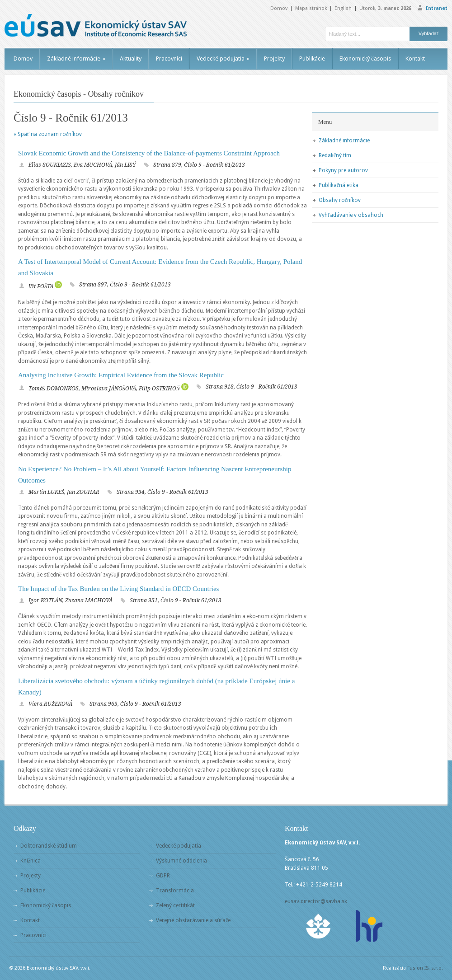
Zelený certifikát (175, 905)
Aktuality (131, 59)
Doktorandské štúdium (49, 846)
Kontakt (415, 59)
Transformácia (175, 891)
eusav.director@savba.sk (316, 901)
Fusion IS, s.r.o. (425, 968)
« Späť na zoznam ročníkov (48, 134)
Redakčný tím (335, 155)
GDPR (163, 876)
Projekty (274, 59)
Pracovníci (169, 59)
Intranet (436, 8)
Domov (279, 8)
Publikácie (312, 59)
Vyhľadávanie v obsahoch (351, 215)
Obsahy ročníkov (340, 200)
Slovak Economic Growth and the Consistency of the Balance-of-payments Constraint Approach (149, 153)
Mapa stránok (311, 8)
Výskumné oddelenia (181, 861)
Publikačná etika (339, 185)
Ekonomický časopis (365, 59)
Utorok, (385, 8)
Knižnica (31, 861)
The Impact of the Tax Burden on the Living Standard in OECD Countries (118, 589)
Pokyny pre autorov (343, 170)
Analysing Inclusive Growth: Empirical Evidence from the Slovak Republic (121, 375)
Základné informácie (76, 59)
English (343, 8)
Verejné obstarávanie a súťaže (193, 920)
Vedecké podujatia (223, 59)
